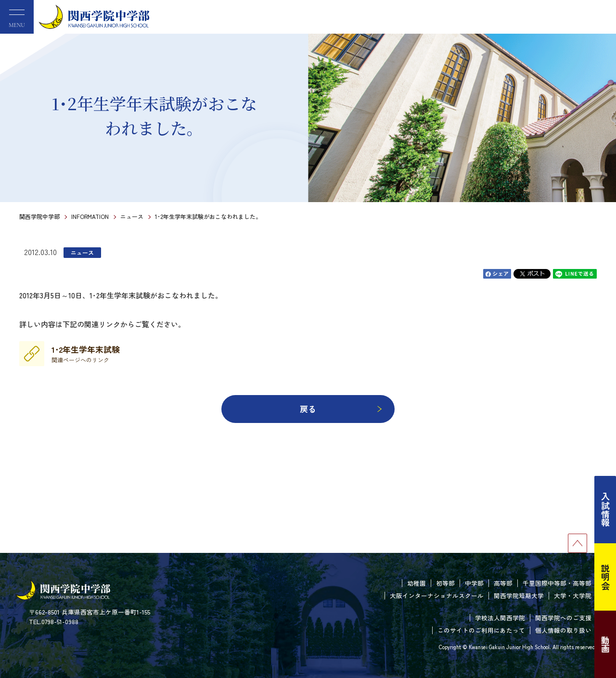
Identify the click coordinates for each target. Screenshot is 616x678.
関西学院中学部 (39, 216)
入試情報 (605, 510)
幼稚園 (417, 583)
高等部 (503, 583)
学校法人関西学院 (500, 618)
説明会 (605, 577)
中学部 (474, 583)
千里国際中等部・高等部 (557, 583)
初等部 (445, 583)
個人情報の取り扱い (563, 630)
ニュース (132, 216)
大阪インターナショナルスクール (437, 595)
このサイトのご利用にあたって (481, 630)
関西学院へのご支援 (563, 618)
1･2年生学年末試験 (86, 354)
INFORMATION (90, 216)
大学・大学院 (573, 595)
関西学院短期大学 (519, 595)
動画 (605, 644)
